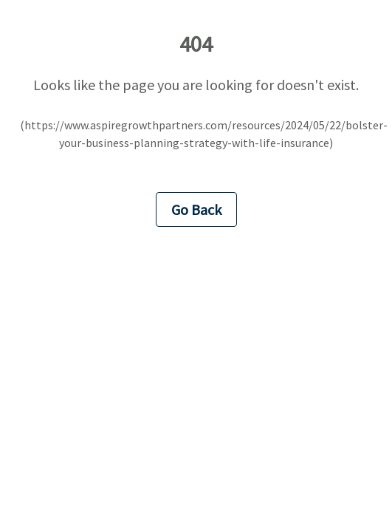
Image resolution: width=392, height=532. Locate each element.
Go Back (196, 209)
